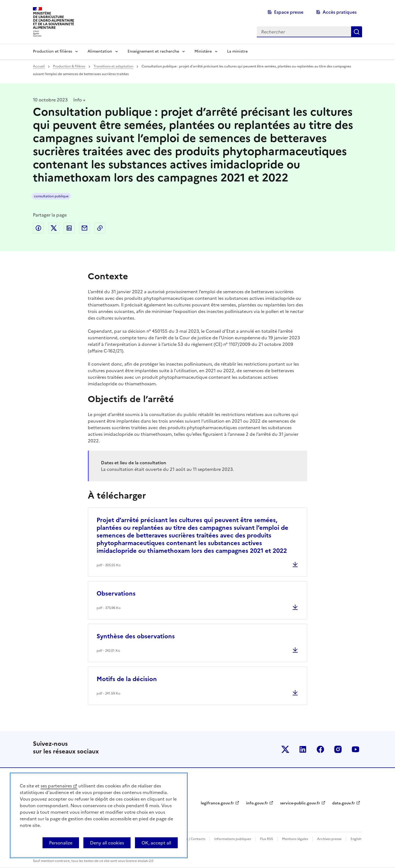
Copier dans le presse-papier (100, 228)
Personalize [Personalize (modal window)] (61, 843)
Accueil (39, 66)
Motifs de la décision (127, 679)
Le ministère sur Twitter (285, 749)
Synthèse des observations (136, 636)
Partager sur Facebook (38, 228)
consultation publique (51, 196)
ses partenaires (56, 786)
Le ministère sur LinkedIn (303, 749)
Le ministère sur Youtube (356, 749)
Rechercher (357, 32)
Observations (116, 594)
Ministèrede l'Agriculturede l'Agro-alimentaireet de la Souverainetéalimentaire (53, 20)
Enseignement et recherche (153, 51)
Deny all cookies (107, 843)
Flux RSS (266, 839)
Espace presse (289, 12)
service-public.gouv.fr (300, 803)
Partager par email (84, 228)
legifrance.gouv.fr (217, 803)
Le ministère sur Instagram (338, 749)
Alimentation (100, 51)
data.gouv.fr (344, 803)
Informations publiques (233, 839)
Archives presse (329, 839)
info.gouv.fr (257, 803)
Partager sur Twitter (54, 228)
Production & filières (69, 66)
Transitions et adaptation (113, 66)
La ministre (237, 51)
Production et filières (53, 51)
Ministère (203, 51)
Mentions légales (295, 839)
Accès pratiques (340, 12)
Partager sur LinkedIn (69, 228)
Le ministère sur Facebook (320, 749)
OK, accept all (156, 843)
